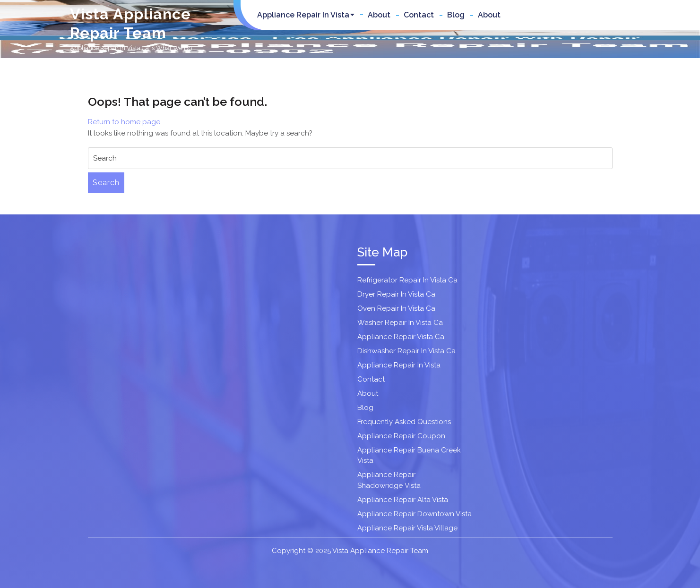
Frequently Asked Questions (404, 422)
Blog (456, 15)
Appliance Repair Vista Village (407, 528)
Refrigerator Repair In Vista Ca (407, 280)
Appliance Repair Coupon (401, 436)
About (379, 15)
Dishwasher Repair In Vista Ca (406, 351)
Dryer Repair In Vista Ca (396, 294)
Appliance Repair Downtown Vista (415, 514)
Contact (419, 15)
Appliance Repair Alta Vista (403, 500)
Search (106, 183)
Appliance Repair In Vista (303, 15)
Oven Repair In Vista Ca (396, 308)
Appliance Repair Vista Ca (401, 337)
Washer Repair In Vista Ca (400, 323)
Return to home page (124, 122)
